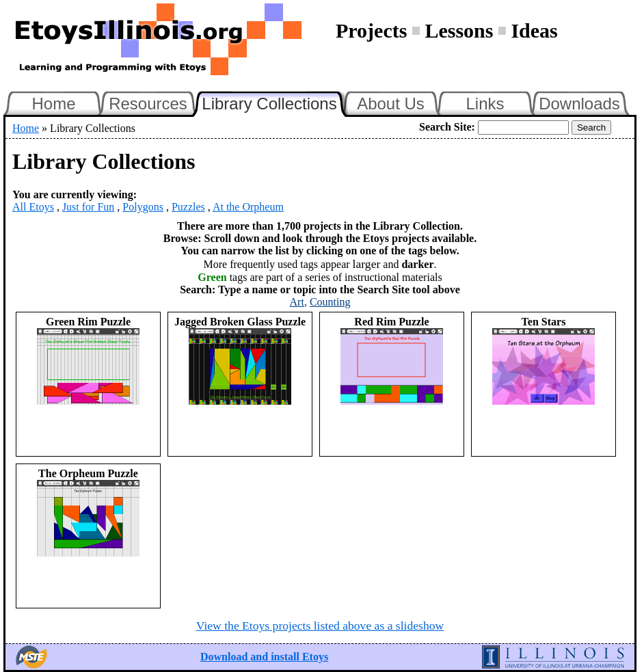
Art (297, 302)
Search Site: (447, 127)
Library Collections (275, 102)
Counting (330, 302)
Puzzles (188, 207)
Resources (148, 104)
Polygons (143, 207)
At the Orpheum (248, 207)
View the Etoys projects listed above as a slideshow (320, 626)
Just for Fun (88, 207)
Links (485, 104)
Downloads (579, 104)
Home (53, 104)
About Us (391, 104)
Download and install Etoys (264, 657)
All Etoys (33, 207)
